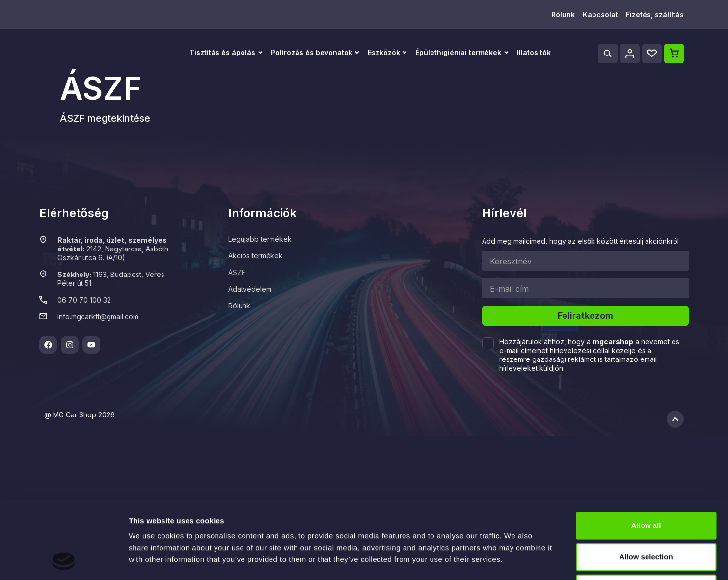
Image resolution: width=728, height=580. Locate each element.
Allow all (646, 453)
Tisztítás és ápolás (222, 52)
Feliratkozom (585, 316)
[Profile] (630, 54)
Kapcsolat (600, 14)
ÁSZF (237, 272)
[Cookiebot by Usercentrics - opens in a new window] (64, 561)
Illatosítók (534, 52)
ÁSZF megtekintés (102, 118)
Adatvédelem (250, 289)
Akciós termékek (256, 256)
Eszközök (384, 52)
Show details (515, 561)
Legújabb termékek (260, 239)
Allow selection (646, 484)
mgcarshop (613, 342)
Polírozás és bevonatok (312, 52)
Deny (646, 515)
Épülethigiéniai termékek (458, 52)
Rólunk (563, 14)
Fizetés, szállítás (655, 14)
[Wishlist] (652, 54)
